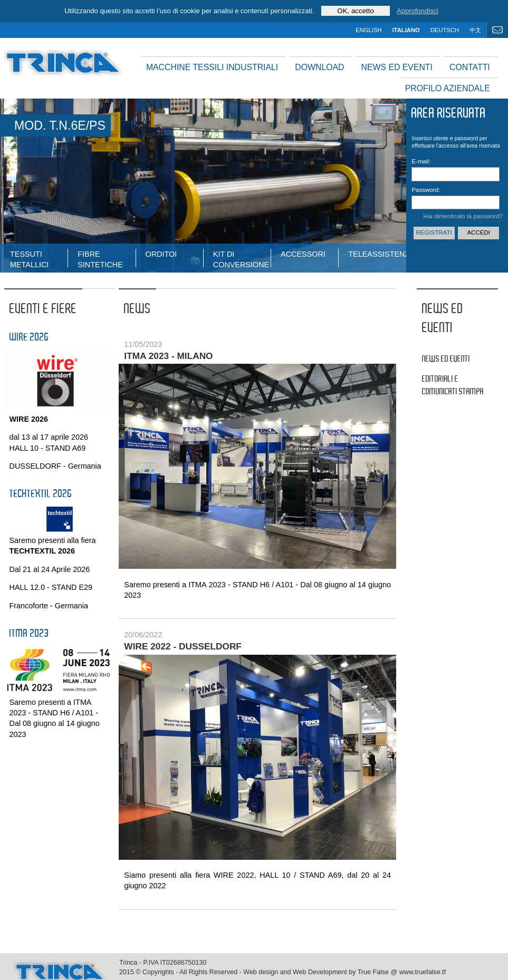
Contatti (470, 67)
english (368, 30)
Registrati (434, 232)
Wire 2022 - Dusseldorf (183, 646)
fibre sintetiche (100, 259)
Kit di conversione (241, 259)
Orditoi (161, 254)
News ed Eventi (397, 67)
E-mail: (421, 161)
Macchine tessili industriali (212, 67)
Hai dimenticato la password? (463, 216)
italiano (406, 30)
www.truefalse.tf (423, 972)
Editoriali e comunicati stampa (453, 386)
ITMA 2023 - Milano (168, 356)
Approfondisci (418, 11)
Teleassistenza (377, 254)
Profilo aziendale (448, 88)
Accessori (303, 254)
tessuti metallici (29, 259)
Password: (425, 190)
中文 (475, 30)
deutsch (445, 30)
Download (319, 67)
